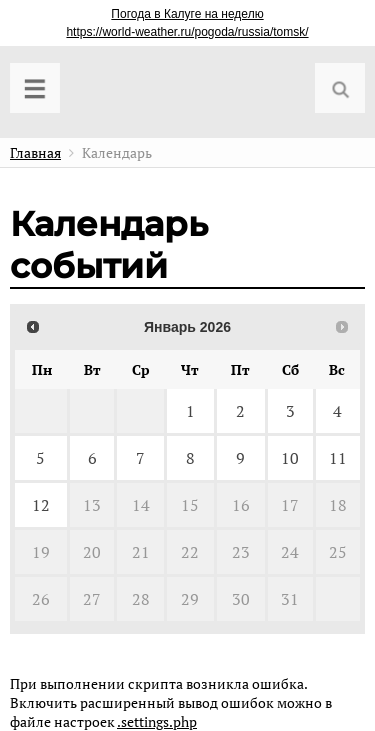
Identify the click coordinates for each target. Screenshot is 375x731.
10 (290, 458)
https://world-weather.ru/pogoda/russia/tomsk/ (187, 32)
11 (338, 458)
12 (41, 505)
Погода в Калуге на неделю (187, 14)
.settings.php (157, 721)
